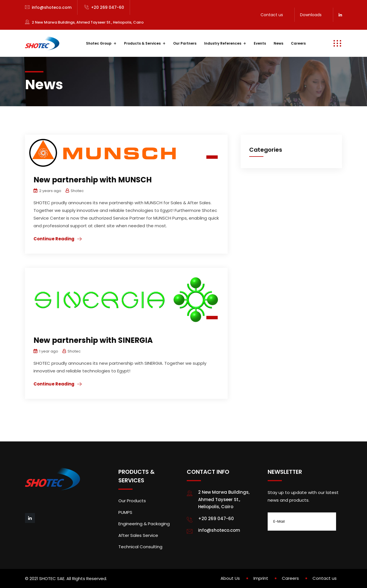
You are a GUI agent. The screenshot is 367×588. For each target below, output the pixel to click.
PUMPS (125, 512)
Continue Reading (54, 239)
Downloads (311, 15)
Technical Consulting (140, 547)
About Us (230, 578)
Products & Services (142, 43)
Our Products (132, 501)
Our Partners (185, 43)
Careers (298, 43)
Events (260, 43)
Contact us (272, 15)
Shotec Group (99, 43)
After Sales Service (138, 535)
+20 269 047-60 (108, 7)
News (278, 43)
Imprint (261, 578)
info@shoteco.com (52, 7)
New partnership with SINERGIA (93, 340)
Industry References (223, 43)
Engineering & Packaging (144, 524)
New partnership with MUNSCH (93, 180)
